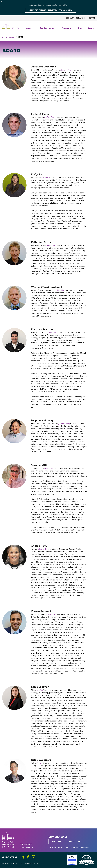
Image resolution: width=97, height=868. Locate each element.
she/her (40, 690)
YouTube (40, 857)
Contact (70, 18)
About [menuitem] (32, 29)
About (13, 37)
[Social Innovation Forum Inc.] (67, 864)
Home (5, 37)
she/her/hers (46, 178)
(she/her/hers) (67, 70)
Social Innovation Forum (11, 27)
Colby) (40, 763)
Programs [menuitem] (68, 29)
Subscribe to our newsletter (66, 842)
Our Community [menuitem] (49, 29)
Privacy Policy (27, 848)
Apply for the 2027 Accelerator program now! (51, 10)
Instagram (34, 857)
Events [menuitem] (91, 28)
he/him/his (52, 333)
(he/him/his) (49, 118)
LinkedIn (22, 857)
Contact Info (26, 844)
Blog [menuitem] (81, 28)
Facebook (28, 857)
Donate (79, 18)
